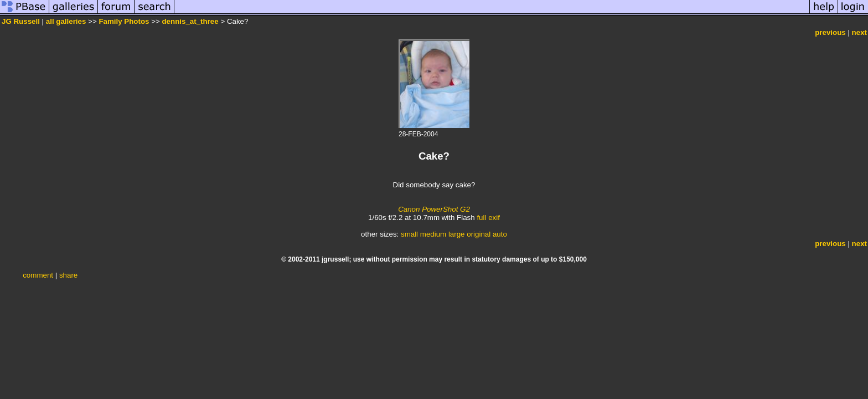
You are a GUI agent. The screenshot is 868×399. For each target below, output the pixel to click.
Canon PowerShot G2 (434, 209)
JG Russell (21, 21)
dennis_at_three (190, 21)
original (479, 234)
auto (500, 234)
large (457, 234)
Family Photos (124, 21)
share (68, 275)
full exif (488, 218)
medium (433, 234)
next (859, 32)
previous (830, 32)
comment (38, 275)
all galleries (66, 21)
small (409, 234)
